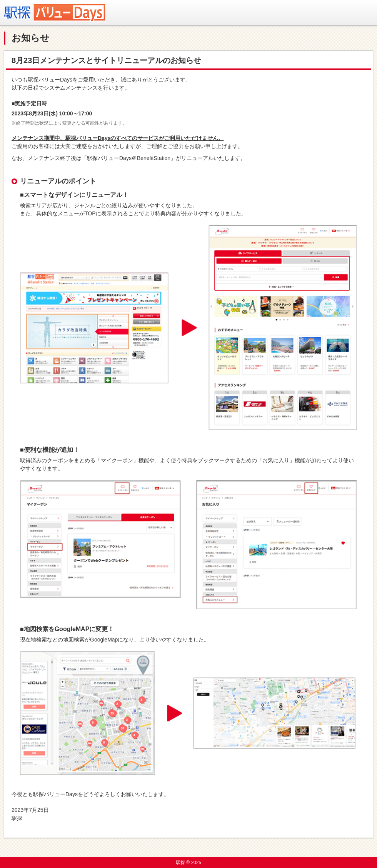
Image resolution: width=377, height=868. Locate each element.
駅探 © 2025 (188, 863)
